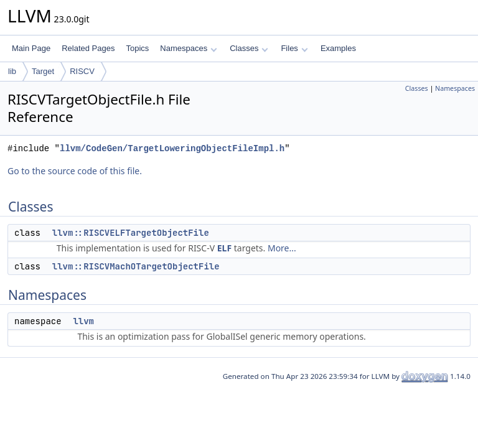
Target (43, 71)
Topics (137, 48)
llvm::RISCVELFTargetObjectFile (131, 233)
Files (294, 48)
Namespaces (188, 48)
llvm (83, 321)
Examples (338, 48)
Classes (249, 48)
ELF (224, 248)
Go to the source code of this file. (75, 171)
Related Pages (88, 48)
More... (282, 248)
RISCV (82, 71)
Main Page (31, 48)
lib (12, 71)
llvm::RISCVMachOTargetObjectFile (136, 266)
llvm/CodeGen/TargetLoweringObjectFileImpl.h (172, 148)
